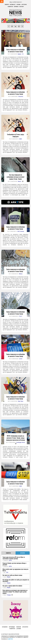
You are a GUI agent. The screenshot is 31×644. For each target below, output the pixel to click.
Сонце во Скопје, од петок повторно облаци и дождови (14, 564)
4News (21, 274)
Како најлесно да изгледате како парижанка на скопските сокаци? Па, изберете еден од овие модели (15, 592)
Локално (21, 96)
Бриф (19, 54)
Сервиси (16, 7)
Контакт (22, 7)
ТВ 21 (21, 316)
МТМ (10, 560)
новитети (12, 629)
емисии (19, 627)
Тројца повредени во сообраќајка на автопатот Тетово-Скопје (16, 50)
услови (19, 629)
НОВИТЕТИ (8, 553)
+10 (22, 54)
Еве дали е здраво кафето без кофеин (12, 586)
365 (7, 572)
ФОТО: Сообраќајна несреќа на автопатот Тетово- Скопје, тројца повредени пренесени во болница (16, 438)
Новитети (10, 7)
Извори (7, 5)
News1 (20, 181)
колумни (5, 627)
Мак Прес (21, 401)
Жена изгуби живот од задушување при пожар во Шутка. (15, 570)
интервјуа (12, 627)
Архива (19, 5)
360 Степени (21, 231)
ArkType (10, 639)
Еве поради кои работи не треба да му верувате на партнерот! (16, 580)
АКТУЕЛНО (23, 553)
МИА (21, 486)
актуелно (25, 627)
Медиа (9, 577)
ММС (21, 139)
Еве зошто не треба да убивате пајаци (12, 575)
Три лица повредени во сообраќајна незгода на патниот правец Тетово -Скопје (15, 177)
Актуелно (24, 5)
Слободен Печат (21, 442)
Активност (13, 5)
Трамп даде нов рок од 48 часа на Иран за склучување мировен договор (14, 558)
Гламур (9, 595)
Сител (21, 359)
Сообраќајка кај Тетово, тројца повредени (16, 135)
